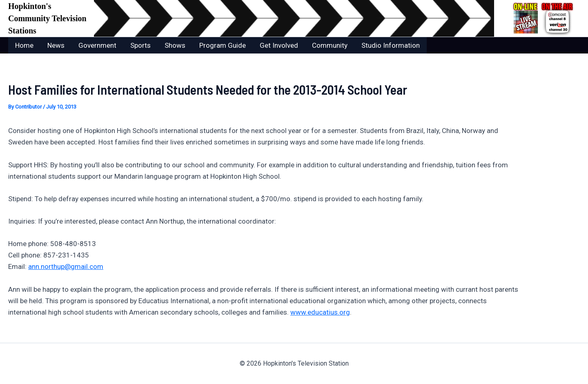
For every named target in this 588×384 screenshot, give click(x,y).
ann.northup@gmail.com (66, 266)
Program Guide (223, 45)
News (56, 45)
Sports (140, 45)
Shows (175, 45)
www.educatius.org (320, 312)
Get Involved (279, 45)
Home (24, 45)
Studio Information (391, 45)
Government (97, 45)
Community (330, 45)
